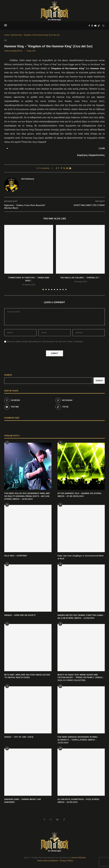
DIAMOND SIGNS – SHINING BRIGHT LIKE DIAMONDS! (23, 801)
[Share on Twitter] (64, 168)
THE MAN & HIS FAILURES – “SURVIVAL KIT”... (80, 278)
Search (8, 375)
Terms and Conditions (47, 861)
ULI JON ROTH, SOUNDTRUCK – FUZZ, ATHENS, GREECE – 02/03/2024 (78, 801)
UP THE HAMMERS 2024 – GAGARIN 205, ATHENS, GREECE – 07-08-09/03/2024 (79, 495)
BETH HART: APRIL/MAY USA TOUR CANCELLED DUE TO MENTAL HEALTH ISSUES (27, 676)
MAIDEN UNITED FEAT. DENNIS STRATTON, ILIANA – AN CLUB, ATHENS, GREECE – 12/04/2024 (81, 617)
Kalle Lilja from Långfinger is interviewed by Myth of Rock (81, 557)
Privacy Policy (66, 861)
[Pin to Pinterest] (67, 168)
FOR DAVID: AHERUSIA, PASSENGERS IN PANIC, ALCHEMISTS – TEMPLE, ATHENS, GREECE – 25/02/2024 (78, 740)
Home (7, 35)
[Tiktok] (99, 26)
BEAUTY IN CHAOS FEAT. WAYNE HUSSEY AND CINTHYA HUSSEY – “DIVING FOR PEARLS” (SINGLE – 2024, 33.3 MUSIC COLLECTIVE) (81, 677)
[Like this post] (58, 168)
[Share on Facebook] (61, 168)
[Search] (103, 26)
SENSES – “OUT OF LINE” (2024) (19, 737)
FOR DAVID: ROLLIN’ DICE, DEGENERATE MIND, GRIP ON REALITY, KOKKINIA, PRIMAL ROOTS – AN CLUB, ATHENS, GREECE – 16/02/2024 (27, 496)
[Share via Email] (70, 168)
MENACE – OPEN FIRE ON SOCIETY (20, 615)
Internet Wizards (78, 858)
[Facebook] (89, 26)
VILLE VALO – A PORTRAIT (16, 556)
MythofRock (18, 51)
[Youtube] (95, 26)
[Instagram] (92, 26)
